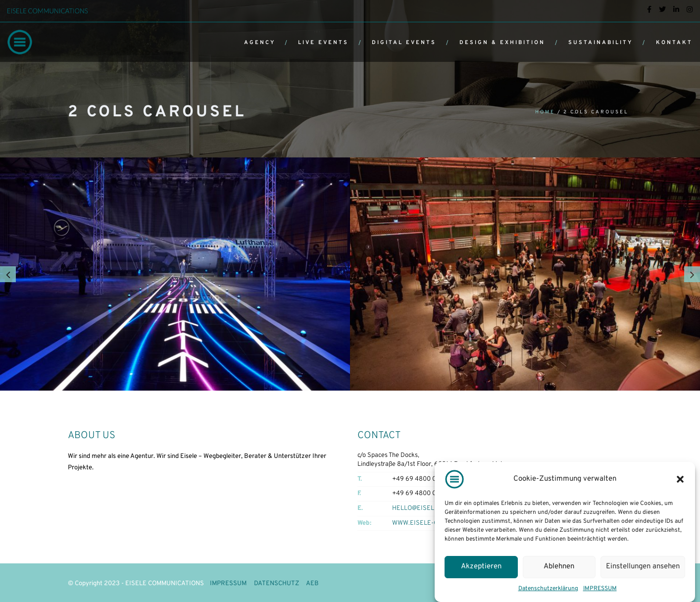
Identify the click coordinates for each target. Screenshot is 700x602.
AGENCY (260, 43)
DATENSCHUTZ (276, 584)
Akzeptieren (481, 567)
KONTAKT (674, 43)
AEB (312, 584)
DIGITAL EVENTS (404, 43)
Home (545, 112)
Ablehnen (559, 567)
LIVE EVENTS (323, 43)
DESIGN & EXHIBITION (502, 43)
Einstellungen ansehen (643, 567)
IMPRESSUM (600, 589)
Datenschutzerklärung (548, 589)
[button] (680, 479)
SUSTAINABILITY (600, 43)
